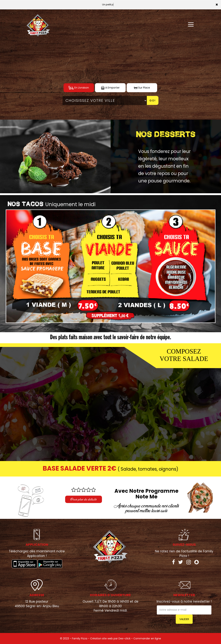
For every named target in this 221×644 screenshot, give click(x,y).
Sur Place (142, 88)
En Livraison (79, 88)
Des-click (124, 638)
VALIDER (184, 619)
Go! (153, 100)
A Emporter (110, 88)
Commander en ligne (147, 638)
